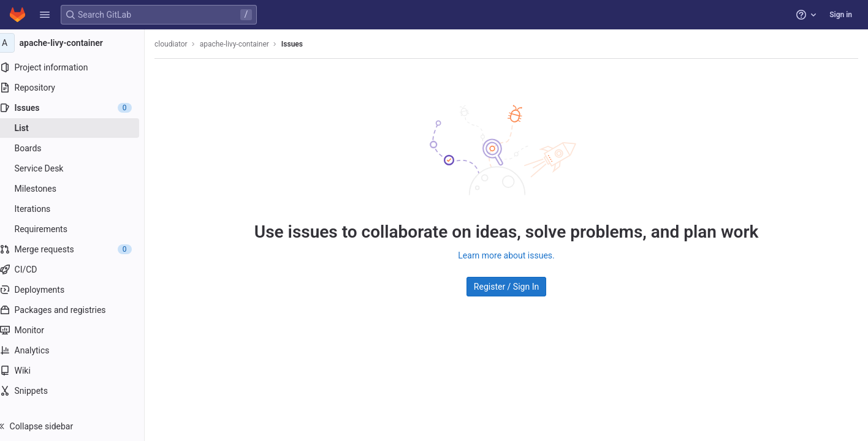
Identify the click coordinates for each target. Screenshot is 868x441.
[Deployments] (78, 290)
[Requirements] (78, 229)
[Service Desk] (78, 168)
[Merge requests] (78, 249)
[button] (45, 15)
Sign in (841, 15)
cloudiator (183, 44)
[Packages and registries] (78, 310)
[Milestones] (78, 189)
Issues (304, 44)
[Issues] (78, 108)
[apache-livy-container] (78, 43)
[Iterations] (78, 209)
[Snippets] (78, 391)
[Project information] (78, 67)
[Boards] (78, 148)
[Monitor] (78, 330)
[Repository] (78, 88)
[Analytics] (78, 350)
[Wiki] (78, 371)
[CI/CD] (78, 269)
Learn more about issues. (512, 255)
